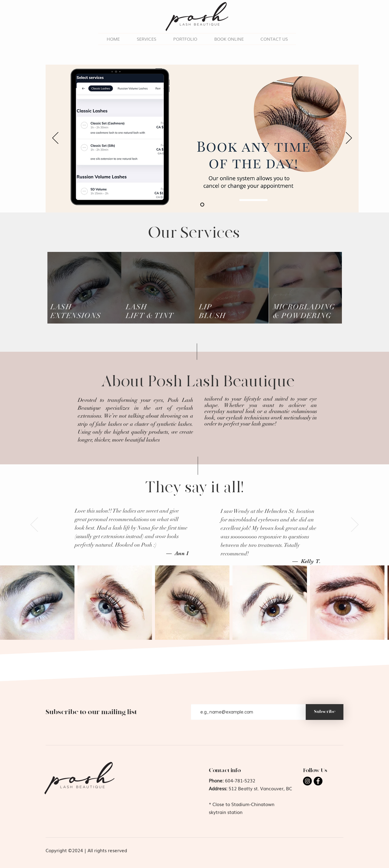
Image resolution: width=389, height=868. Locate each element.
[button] (185, 39)
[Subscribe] (325, 712)
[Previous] (55, 138)
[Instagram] (307, 781)
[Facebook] (318, 781)
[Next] (349, 138)
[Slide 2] (202, 205)
